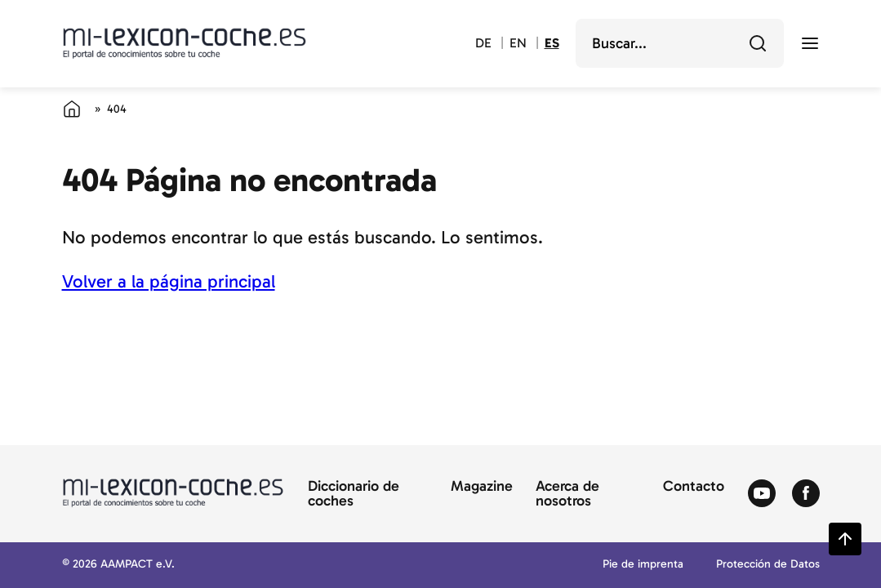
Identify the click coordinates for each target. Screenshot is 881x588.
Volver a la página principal (169, 281)
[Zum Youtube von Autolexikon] (762, 494)
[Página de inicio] (72, 109)
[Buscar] (758, 43)
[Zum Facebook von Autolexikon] (806, 494)
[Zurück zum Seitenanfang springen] (845, 539)
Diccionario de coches (354, 494)
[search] (668, 43)
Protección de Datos (768, 565)
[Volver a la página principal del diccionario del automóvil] (185, 43)
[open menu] (810, 43)
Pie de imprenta (643, 565)
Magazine (482, 487)
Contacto (694, 487)
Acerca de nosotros (567, 494)
